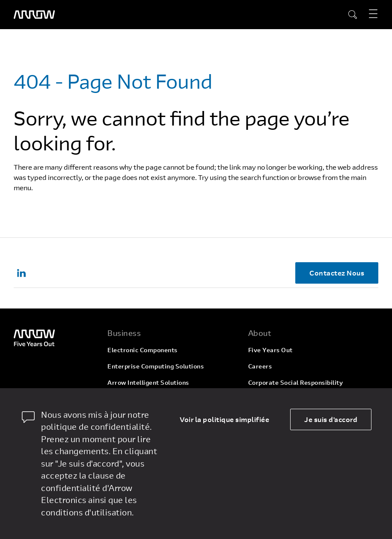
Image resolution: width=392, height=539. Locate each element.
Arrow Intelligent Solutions (148, 382)
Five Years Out (270, 350)
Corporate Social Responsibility (296, 382)
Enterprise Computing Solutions (156, 366)
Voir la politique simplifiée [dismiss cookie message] (224, 419)
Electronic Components (143, 350)
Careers (260, 366)
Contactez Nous (337, 273)
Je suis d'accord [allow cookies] (331, 419)
